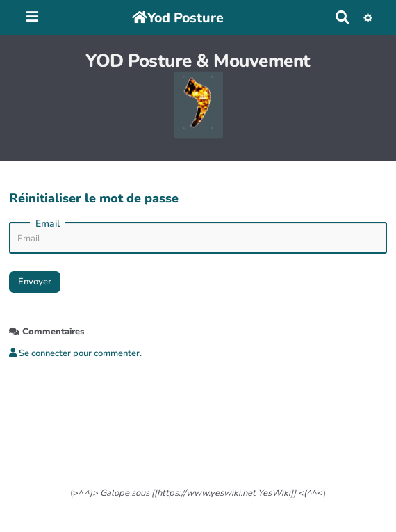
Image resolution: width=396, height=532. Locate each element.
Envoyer (35, 282)
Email (48, 224)
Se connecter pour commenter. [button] (75, 353)
